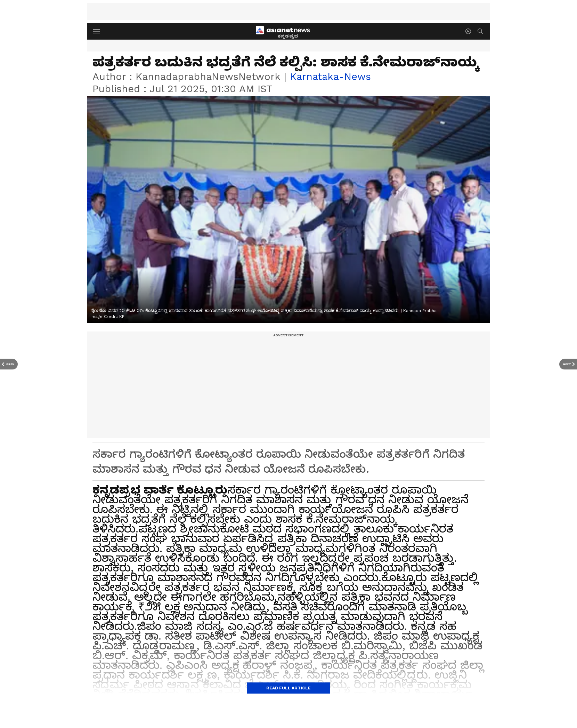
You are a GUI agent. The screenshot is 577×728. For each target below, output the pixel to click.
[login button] (470, 31)
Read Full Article (288, 688)
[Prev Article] (9, 364)
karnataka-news (330, 77)
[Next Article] (568, 364)
